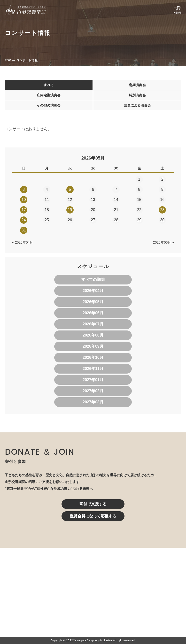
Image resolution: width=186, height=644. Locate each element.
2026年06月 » (163, 242)
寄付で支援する (93, 504)
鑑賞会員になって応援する (93, 516)
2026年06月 (93, 313)
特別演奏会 (137, 95)
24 (24, 220)
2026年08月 (93, 335)
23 (162, 210)
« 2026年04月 (23, 242)
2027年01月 (93, 380)
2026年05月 (93, 302)
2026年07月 (93, 324)
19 (70, 210)
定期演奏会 (137, 85)
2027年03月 (93, 402)
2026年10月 (93, 357)
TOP (8, 60)
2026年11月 (93, 369)
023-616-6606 (73, 599)
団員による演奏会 (137, 105)
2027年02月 (93, 391)
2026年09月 (93, 346)
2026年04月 (93, 291)
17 (24, 210)
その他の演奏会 (49, 105)
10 (24, 200)
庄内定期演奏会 (49, 95)
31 (24, 230)
